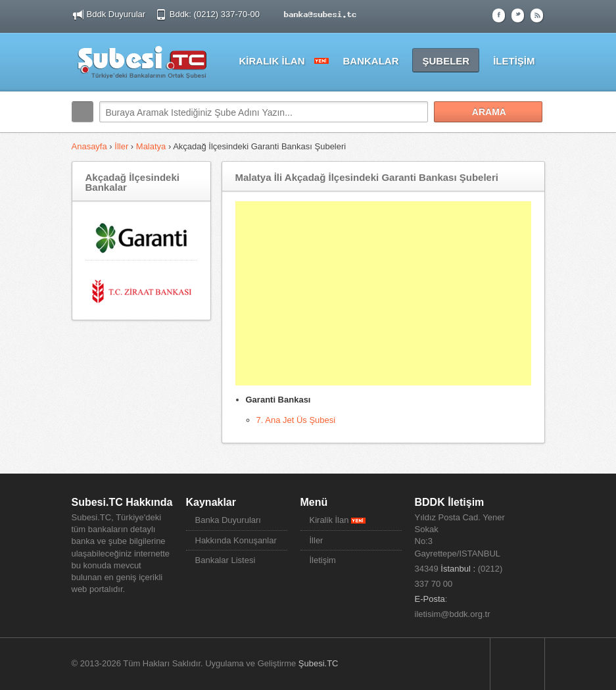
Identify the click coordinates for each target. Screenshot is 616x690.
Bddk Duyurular (116, 14)
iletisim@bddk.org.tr (453, 614)
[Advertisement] (383, 293)
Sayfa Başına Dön (517, 664)
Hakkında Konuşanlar (236, 540)
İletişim (323, 560)
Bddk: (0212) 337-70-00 (216, 14)
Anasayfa (91, 146)
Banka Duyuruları (228, 520)
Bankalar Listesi (225, 560)
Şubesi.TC (319, 663)
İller (121, 146)
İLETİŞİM (514, 61)
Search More (530, 140)
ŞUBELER (446, 61)
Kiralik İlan (338, 520)
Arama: (83, 112)
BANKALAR (370, 61)
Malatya (151, 146)
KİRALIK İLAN (272, 61)
